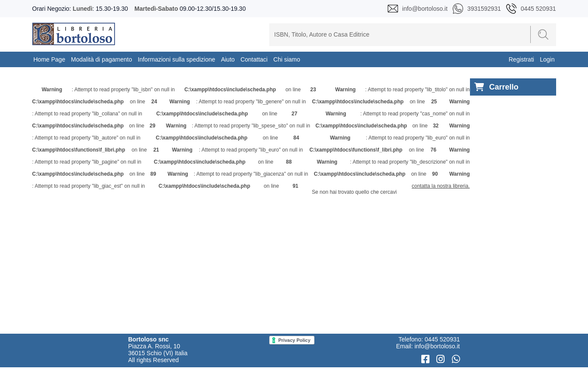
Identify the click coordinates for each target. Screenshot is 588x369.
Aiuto (228, 59)
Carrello (496, 87)
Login (547, 59)
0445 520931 (442, 339)
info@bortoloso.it (437, 346)
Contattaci (254, 59)
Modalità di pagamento (102, 59)
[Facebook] (427, 359)
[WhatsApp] (456, 359)
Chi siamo (287, 59)
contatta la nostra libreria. (441, 186)
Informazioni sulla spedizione (177, 59)
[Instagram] (442, 359)
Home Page (50, 59)
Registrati (521, 59)
